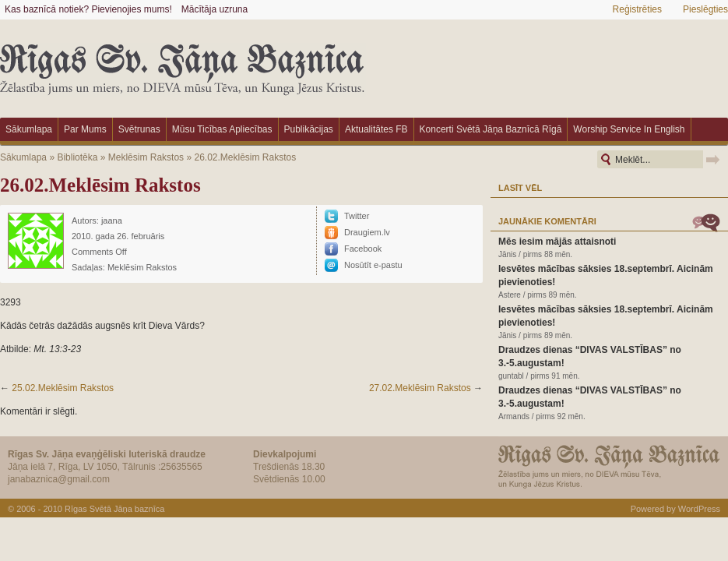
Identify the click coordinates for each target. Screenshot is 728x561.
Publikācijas (309, 129)
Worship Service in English (629, 129)
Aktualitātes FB (376, 129)
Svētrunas (139, 129)
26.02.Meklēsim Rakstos (245, 157)
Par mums (85, 129)
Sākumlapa (29, 129)
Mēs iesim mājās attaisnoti (557, 242)
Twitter (357, 216)
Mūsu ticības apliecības (222, 129)
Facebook (363, 249)
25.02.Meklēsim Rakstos (63, 388)
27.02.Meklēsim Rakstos (420, 388)
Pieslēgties (705, 9)
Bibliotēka (77, 157)
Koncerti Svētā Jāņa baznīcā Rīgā (491, 129)
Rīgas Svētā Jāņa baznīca (114, 509)
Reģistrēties (637, 9)
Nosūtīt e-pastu (373, 265)
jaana (112, 221)
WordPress (699, 509)
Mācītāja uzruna (215, 9)
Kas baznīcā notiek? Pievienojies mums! (88, 9)
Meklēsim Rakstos (146, 157)
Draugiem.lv (367, 232)
